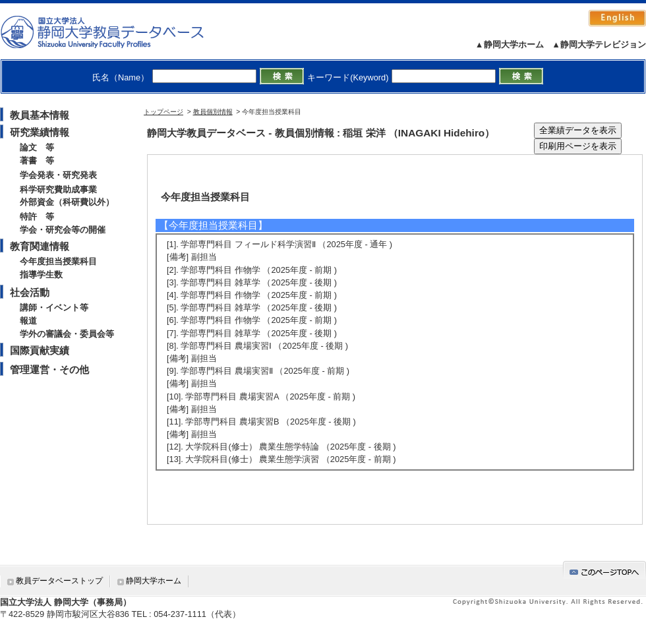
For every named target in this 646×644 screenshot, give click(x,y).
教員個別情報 (213, 112)
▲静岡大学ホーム (510, 44)
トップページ (163, 112)
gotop (604, 570)
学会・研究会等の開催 (63, 230)
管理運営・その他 (49, 369)
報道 (28, 321)
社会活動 (30, 292)
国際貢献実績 (40, 350)
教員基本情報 (40, 115)
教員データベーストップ (59, 581)
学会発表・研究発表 (58, 175)
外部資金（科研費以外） (67, 202)
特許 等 (37, 217)
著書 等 (37, 161)
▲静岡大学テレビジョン (599, 44)
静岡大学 (116, 32)
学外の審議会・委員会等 (67, 334)
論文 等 (37, 147)
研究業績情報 (40, 132)
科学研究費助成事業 (58, 190)
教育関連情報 (40, 246)
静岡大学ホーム (154, 581)
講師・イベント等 (54, 307)
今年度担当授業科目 (58, 261)
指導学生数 (41, 275)
